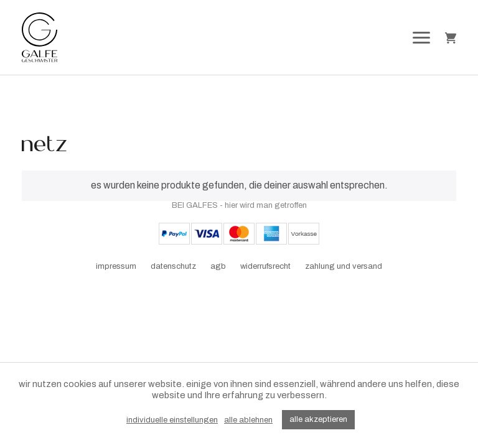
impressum (116, 266)
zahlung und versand (344, 266)
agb (218, 266)
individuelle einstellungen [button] (172, 420)
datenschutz (173, 266)
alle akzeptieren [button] (318, 419)
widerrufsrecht (265, 266)
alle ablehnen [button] (248, 420)
